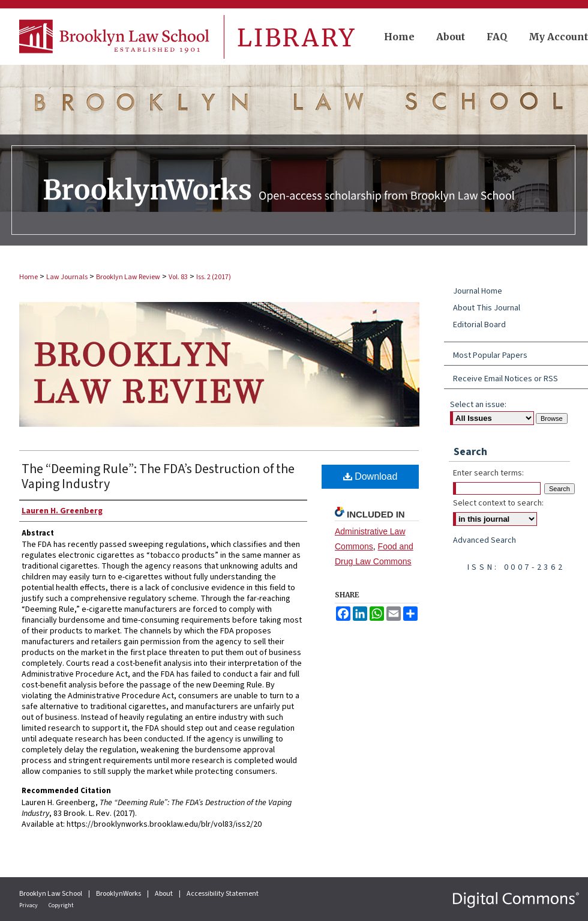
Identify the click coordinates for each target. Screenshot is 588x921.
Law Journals (67, 277)
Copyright (61, 905)
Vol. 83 (178, 277)
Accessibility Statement (223, 894)
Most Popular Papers (490, 355)
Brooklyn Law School (51, 894)
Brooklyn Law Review (128, 277)
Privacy (29, 905)
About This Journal (487, 308)
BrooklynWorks (119, 894)
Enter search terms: (488, 473)
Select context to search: (498, 503)
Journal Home (478, 291)
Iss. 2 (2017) (214, 277)
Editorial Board (479, 325)
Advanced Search (484, 540)
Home (28, 277)
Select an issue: (478, 405)
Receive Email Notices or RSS (505, 379)
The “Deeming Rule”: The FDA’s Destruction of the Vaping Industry (158, 476)
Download (370, 476)
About (164, 894)
